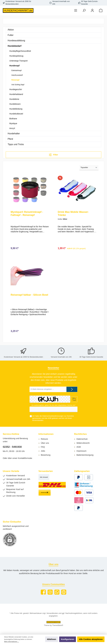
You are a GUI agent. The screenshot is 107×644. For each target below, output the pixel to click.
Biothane (13, 119)
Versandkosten (52, 613)
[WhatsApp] (57, 592)
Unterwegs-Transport (18, 61)
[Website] (64, 592)
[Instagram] (50, 592)
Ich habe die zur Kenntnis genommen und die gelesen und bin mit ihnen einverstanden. (53, 418)
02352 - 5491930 (12, 447)
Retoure (44, 439)
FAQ (43, 447)
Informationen (46, 434)
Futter (11, 35)
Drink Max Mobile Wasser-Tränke (73, 214)
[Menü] (76, 10)
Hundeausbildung (16, 41)
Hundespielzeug (16, 56)
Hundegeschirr (16, 89)
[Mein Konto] (92, 10)
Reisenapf (15, 80)
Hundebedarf (15, 46)
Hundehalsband (16, 94)
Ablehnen (52, 639)
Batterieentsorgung (85, 455)
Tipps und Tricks (16, 144)
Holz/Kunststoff (17, 75)
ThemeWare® (58, 625)
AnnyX (12, 128)
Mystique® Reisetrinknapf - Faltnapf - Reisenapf (27, 214)
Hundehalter (14, 134)
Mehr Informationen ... (11, 641)
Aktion (11, 30)
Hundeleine (14, 99)
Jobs (43, 451)
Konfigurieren (68, 639)
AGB (50, 418)
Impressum (81, 451)
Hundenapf (14, 66)
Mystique (13, 123)
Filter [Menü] (53, 154)
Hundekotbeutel (16, 114)
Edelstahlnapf (17, 70)
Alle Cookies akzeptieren (91, 639)
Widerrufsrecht (83, 443)
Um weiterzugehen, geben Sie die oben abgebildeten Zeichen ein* (53, 405)
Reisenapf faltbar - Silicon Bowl (29, 295)
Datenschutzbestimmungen (53, 416)
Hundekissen (15, 104)
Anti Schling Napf (18, 85)
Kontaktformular (25, 458)
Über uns (45, 443)
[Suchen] (84, 10)
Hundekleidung (16, 109)
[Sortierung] (89, 168)
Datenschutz (82, 439)
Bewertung (46, 455)
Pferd (10, 139)
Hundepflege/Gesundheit (20, 51)
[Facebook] (43, 592)
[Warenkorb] (101, 10)
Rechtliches (80, 434)
